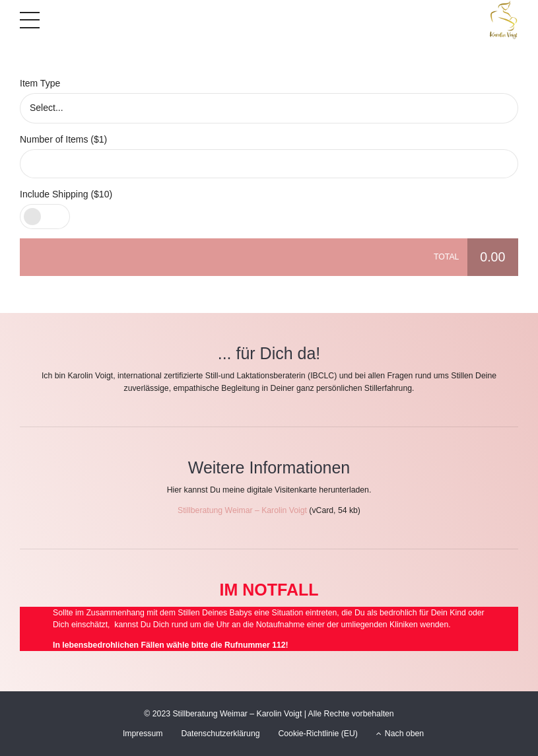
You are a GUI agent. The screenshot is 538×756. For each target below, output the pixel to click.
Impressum (143, 734)
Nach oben (400, 734)
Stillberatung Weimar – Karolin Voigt (242, 510)
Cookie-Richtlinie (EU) (318, 734)
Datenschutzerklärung (220, 734)
